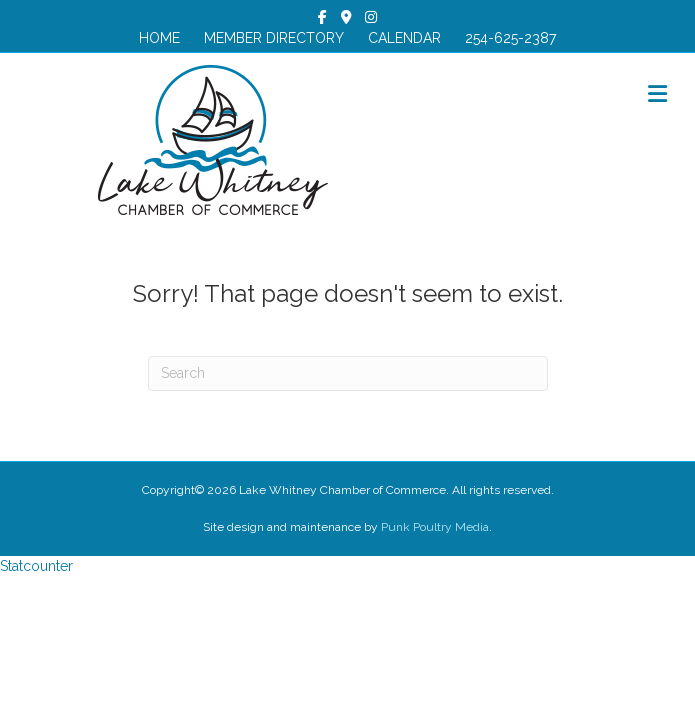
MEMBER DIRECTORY (274, 38)
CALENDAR (404, 38)
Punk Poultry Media (435, 527)
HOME (159, 38)
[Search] (348, 373)
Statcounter (36, 566)
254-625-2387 (510, 38)
